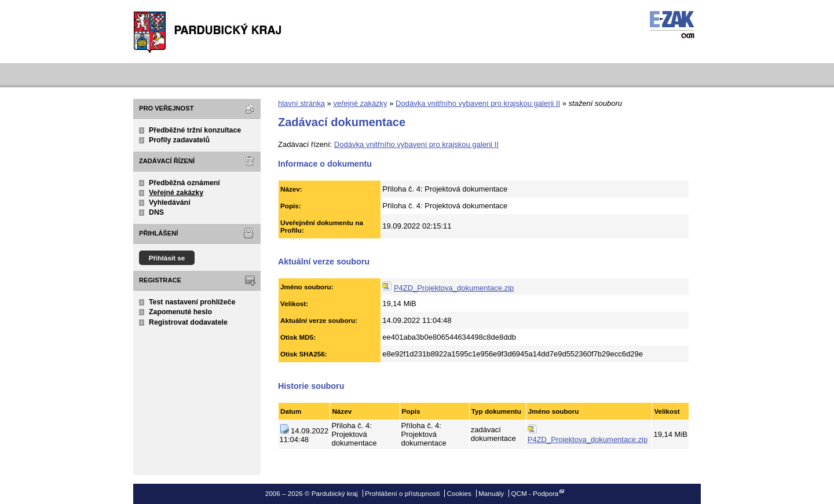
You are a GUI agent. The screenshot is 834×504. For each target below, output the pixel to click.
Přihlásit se (167, 258)
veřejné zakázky (360, 103)
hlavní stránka (301, 103)
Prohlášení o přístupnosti (402, 493)
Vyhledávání (170, 203)
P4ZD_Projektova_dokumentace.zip (454, 288)
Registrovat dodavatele (188, 322)
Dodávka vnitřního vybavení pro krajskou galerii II (478, 103)
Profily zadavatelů (179, 140)
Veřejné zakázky (176, 193)
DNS (156, 212)
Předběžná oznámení (184, 183)
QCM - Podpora (535, 493)
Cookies (459, 493)
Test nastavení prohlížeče (192, 302)
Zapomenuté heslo (180, 312)
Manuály (491, 493)
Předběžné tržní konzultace (195, 130)
